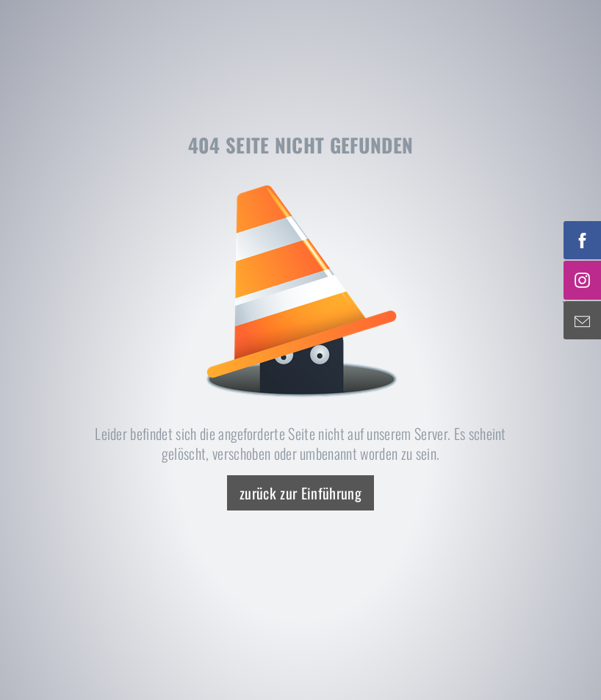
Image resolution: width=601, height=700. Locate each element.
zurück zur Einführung (300, 493)
